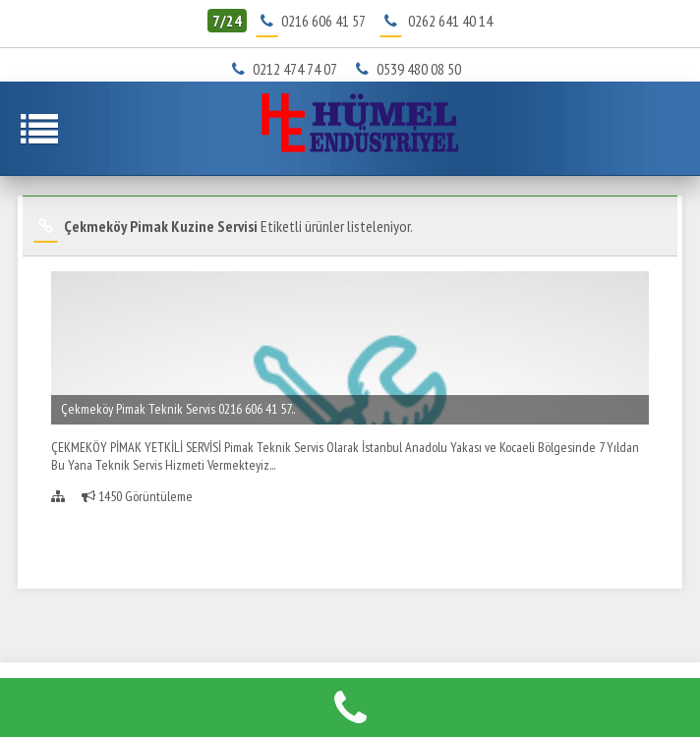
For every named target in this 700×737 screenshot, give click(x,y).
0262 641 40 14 (450, 21)
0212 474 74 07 (289, 69)
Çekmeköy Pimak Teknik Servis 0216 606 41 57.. (178, 409)
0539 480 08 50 (412, 69)
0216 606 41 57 (323, 21)
